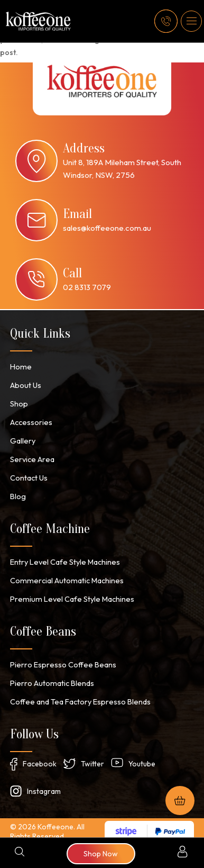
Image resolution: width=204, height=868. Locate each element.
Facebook (40, 756)
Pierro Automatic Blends (50, 676)
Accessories (31, 420)
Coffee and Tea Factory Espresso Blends (79, 694)
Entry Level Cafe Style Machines (63, 557)
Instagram (44, 784)
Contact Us (29, 474)
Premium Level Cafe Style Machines (69, 593)
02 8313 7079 (87, 287)
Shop (19, 402)
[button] (191, 21)
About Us (25, 384)
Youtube (142, 756)
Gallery (22, 438)
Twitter (92, 756)
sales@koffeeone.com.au (107, 228)
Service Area (31, 456)
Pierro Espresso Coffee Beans (61, 658)
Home (20, 366)
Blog (18, 492)
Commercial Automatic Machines (64, 575)
